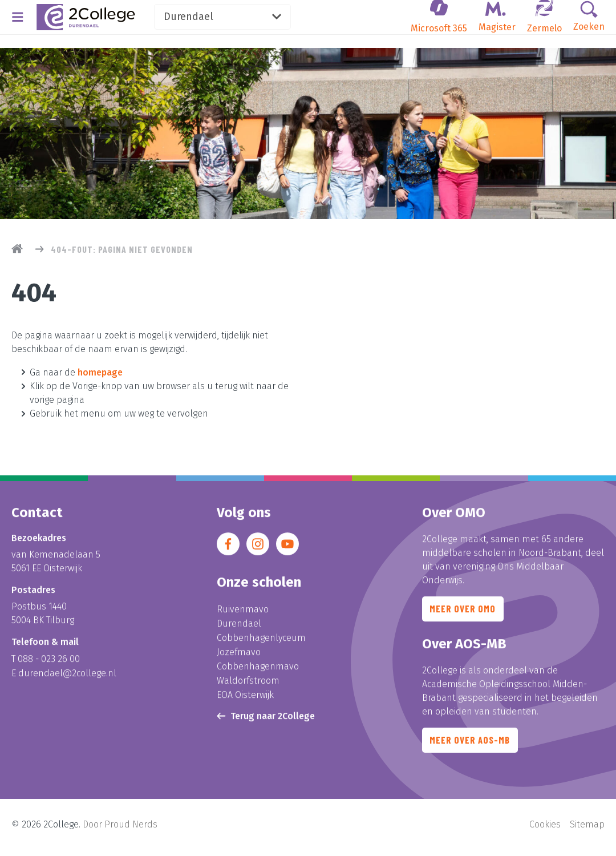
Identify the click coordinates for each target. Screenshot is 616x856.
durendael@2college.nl (67, 678)
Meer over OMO (465, 617)
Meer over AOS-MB (473, 752)
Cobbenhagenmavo (258, 670)
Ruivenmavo (243, 615)
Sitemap (587, 831)
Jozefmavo (239, 656)
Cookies (545, 831)
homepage (100, 372)
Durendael (258, 19)
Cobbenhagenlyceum (261, 642)
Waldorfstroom (248, 683)
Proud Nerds (131, 831)
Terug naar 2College (266, 718)
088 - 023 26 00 (49, 665)
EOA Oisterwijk (245, 697)
